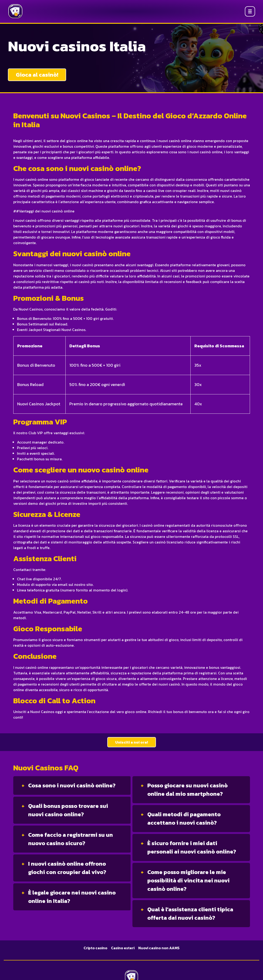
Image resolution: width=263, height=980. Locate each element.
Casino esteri (123, 948)
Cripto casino (95, 948)
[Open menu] (250, 11)
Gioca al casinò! (37, 75)
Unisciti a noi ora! (132, 742)
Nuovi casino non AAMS (159, 948)
